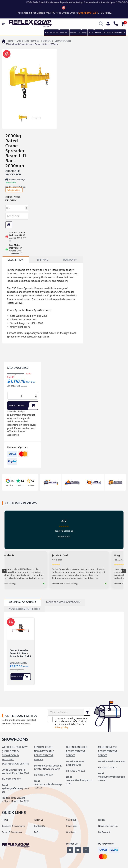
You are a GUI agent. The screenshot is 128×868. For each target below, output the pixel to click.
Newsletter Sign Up (108, 826)
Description (15, 260)
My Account (104, 832)
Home (5, 820)
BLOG (91, 32)
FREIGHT (99, 32)
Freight (102, 820)
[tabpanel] (21, 651)
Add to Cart (23, 406)
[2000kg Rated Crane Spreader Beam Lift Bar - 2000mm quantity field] (23, 396)
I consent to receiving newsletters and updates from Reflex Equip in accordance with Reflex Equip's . (67, 723)
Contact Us (39, 826)
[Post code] (17, 216)
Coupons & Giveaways (13, 826)
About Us (39, 820)
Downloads (72, 826)
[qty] (17, 208)
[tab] (16, 260)
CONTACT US (75, 32)
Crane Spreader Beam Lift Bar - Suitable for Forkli (20, 653)
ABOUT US (64, 32)
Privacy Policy (62, 727)
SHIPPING (43, 260)
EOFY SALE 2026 (52, 32)
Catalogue (71, 820)
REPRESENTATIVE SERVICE (115, 32)
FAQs (84, 32)
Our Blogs (71, 832)
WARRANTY (70, 260)
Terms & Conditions (12, 832)
